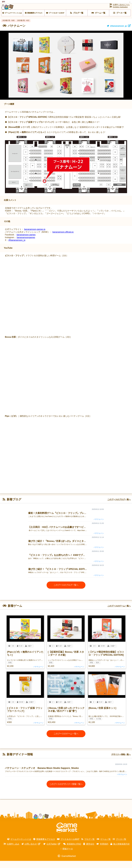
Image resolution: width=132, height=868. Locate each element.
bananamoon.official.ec (63, 239)
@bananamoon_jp (17, 247)
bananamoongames (26, 245)
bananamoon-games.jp (35, 236)
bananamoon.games (26, 242)
